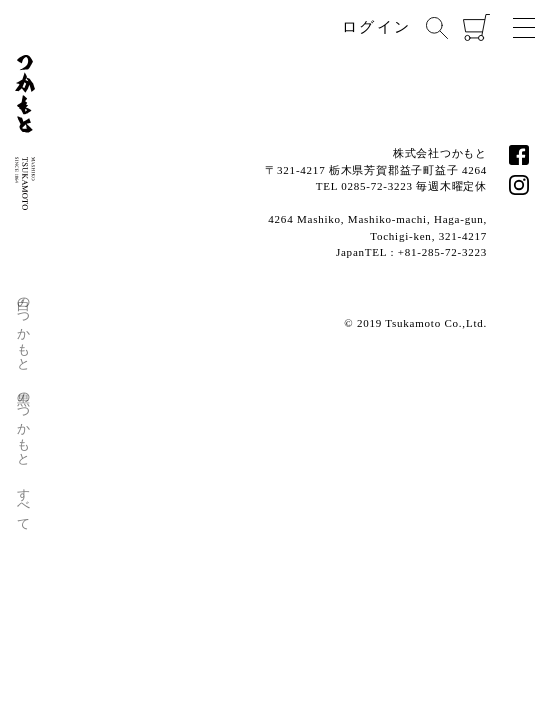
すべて (24, 501)
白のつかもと (24, 326)
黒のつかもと (24, 421)
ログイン (376, 27)
